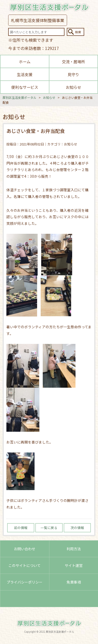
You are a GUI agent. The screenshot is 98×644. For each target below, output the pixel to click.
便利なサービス (25, 87)
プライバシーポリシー (25, 582)
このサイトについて (25, 565)
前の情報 (21, 528)
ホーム (25, 61)
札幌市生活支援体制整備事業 (38, 20)
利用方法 (74, 549)
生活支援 (25, 74)
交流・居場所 (73, 61)
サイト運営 (74, 565)
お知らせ (73, 87)
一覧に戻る (49, 528)
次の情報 (77, 528)
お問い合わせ (25, 549)
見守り (73, 74)
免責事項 (74, 582)
